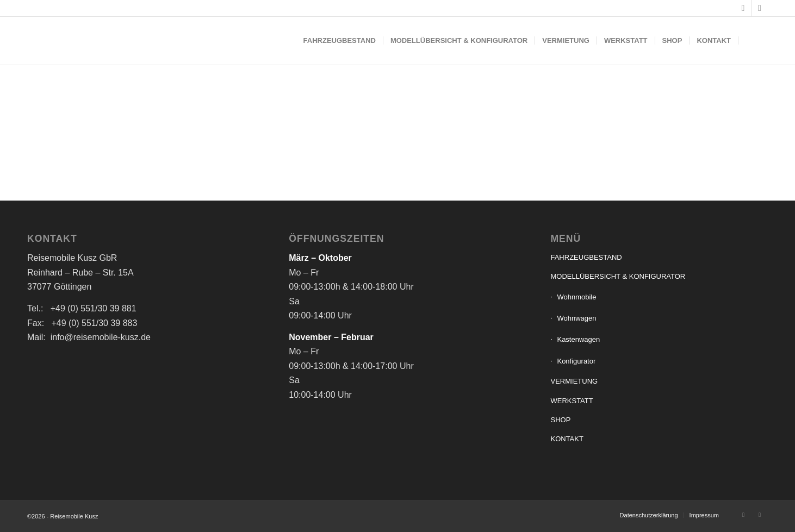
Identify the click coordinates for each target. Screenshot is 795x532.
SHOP (560, 420)
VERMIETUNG (574, 381)
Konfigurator (576, 361)
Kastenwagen (578, 339)
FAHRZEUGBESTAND (586, 257)
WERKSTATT (572, 401)
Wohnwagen (576, 318)
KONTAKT (567, 439)
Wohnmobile (576, 297)
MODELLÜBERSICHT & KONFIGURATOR (618, 276)
